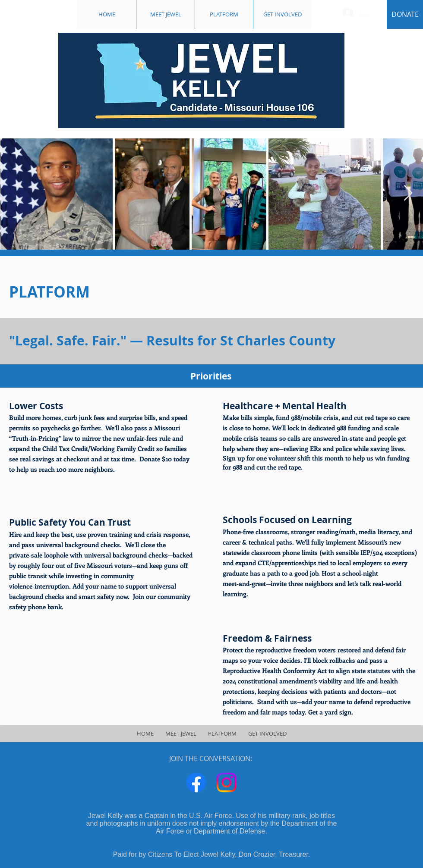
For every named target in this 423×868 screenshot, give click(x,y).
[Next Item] (408, 193)
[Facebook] (196, 782)
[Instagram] (226, 782)
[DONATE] (405, 14)
